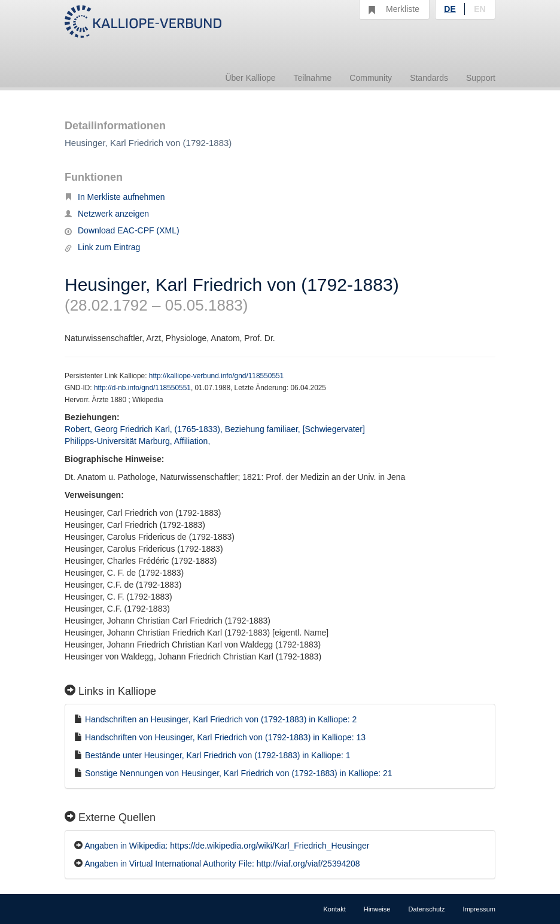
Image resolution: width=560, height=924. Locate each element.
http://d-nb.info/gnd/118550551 (142, 388)
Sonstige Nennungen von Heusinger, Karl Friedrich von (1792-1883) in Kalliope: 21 (239, 773)
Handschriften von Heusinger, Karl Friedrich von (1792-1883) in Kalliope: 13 (225, 737)
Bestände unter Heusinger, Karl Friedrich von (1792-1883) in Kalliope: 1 (218, 755)
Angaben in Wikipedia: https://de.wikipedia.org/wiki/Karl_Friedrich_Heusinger (227, 846)
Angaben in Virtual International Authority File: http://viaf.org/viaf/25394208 (222, 864)
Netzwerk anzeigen (107, 214)
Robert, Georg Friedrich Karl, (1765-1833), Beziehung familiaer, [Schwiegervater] (215, 429)
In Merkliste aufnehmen (115, 197)
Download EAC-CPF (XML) (122, 230)
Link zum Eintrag (102, 247)
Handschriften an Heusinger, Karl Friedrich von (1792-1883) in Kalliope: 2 (221, 719)
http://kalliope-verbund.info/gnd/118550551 (216, 376)
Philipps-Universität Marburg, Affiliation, (139, 441)
